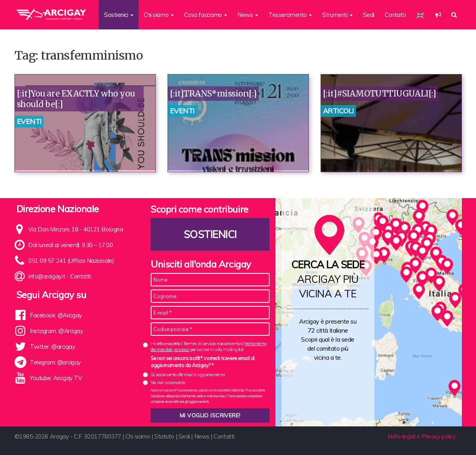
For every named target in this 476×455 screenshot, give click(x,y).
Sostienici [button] (119, 15)
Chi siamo (138, 436)
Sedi (369, 15)
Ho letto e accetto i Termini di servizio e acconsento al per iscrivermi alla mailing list (208, 347)
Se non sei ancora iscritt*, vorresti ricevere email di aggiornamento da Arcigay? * (203, 362)
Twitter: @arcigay (52, 347)
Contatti (395, 15)
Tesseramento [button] (290, 15)
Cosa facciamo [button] (206, 15)
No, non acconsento (168, 382)
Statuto (164, 436)
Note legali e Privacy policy (422, 436)
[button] (438, 15)
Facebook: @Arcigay (56, 315)
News (202, 436)
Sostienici (210, 234)
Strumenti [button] (337, 15)
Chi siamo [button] (159, 15)
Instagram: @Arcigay (56, 331)
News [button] (248, 15)
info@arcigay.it (47, 276)
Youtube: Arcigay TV (56, 378)
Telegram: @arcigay (55, 362)
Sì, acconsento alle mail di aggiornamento (188, 375)
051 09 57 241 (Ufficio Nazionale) (71, 261)
